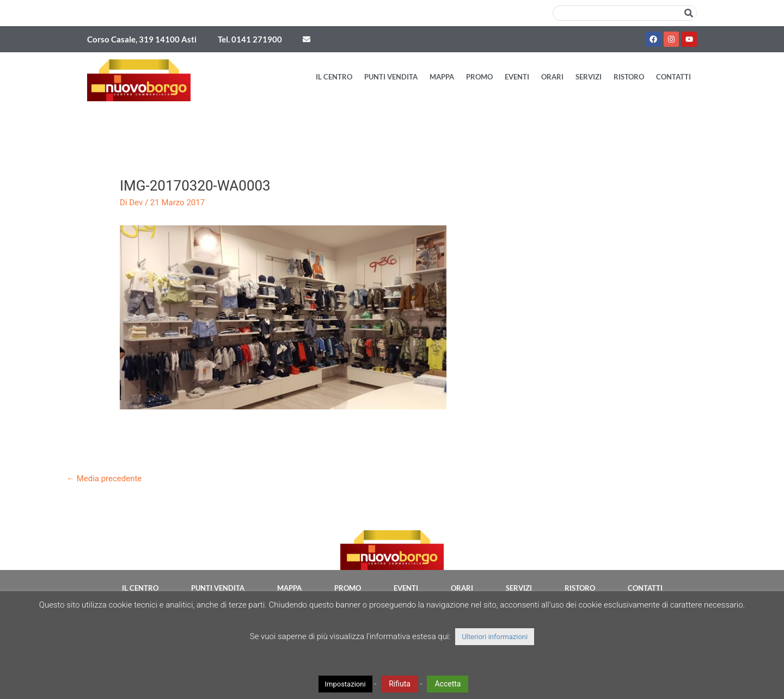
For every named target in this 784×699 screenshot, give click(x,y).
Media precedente (104, 479)
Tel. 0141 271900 (250, 39)
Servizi (589, 77)
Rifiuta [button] (400, 684)
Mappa (442, 77)
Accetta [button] (448, 684)
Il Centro (334, 77)
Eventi (517, 77)
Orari (552, 77)
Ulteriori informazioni (495, 637)
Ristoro (629, 77)
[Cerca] (689, 13)
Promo (479, 77)
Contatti (673, 77)
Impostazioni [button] (345, 684)
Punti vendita (391, 77)
